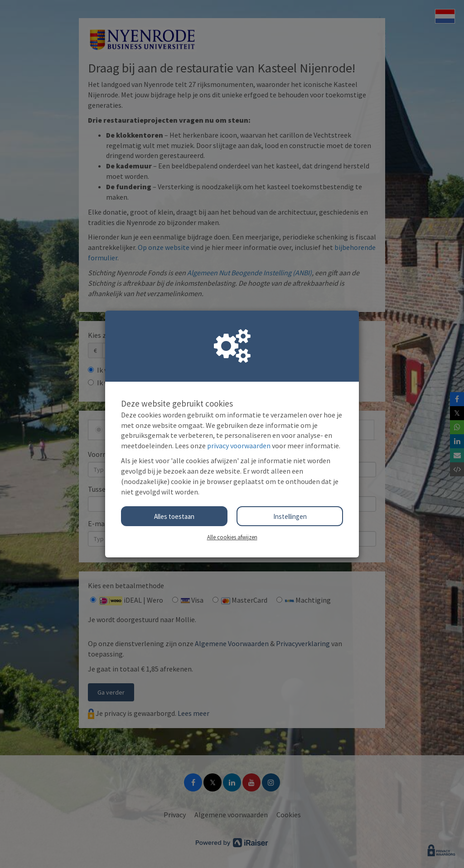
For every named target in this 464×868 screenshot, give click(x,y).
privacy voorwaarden (239, 446)
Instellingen (290, 516)
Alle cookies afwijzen (232, 537)
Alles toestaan (174, 516)
